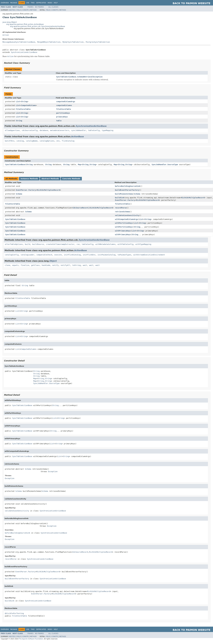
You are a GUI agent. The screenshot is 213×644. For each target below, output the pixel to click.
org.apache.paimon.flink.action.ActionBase (25, 24)
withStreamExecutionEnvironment (149, 255)
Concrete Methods (71, 179)
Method (33, 10)
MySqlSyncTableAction (73, 42)
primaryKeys (62, 117)
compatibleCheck (44, 255)
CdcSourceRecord (80, 208)
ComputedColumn (28, 105)
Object (53, 261)
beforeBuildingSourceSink (128, 186)
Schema (19, 194)
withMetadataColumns (105, 244)
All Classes (53, 7)
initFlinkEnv (89, 255)
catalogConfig (12, 255)
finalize (25, 265)
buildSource (38, 244)
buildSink (120, 198)
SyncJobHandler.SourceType (165, 164)
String (24, 101)
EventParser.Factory (26, 190)
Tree (33, 3)
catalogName (32, 141)
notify (55, 265)
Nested (12, 10)
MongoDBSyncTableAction (49, 42)
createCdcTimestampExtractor (60, 244)
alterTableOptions (14, 244)
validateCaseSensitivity (127, 215)
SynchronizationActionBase (24, 52)
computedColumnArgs (66, 101)
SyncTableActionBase (15, 164)
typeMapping (108, 130)
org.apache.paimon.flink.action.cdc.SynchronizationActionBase (37, 26)
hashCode (46, 265)
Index (50, 3)
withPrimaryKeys (123, 231)
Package (14, 3)
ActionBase (78, 137)
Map (80, 164)
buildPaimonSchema (124, 194)
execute (58, 255)
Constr (25, 10)
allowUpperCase (12, 130)
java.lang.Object (10, 22)
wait (85, 265)
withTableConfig (125, 244)
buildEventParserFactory (127, 190)
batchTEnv (10, 141)
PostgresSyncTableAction (98, 42)
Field (19, 10)
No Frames (39, 7)
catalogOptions (47, 141)
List (18, 101)
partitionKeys (63, 113)
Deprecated (41, 3)
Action (6, 35)
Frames (31, 7)
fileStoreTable (64, 109)
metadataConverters (60, 130)
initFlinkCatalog (72, 255)
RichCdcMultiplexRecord (48, 190)
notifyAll (65, 265)
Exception (53, 471)
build (27, 244)
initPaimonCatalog (106, 255)
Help (56, 3)
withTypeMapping (143, 244)
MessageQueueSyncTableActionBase (19, 42)
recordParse (121, 208)
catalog (20, 141)
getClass (35, 265)
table (59, 121)
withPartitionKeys (124, 223)
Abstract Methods (50, 179)
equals (15, 265)
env (58, 141)
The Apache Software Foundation (31, 639)
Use (28, 3)
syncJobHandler (79, 130)
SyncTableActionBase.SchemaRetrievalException (79, 77)
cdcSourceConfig (30, 130)
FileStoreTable (23, 109)
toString (77, 265)
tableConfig (94, 130)
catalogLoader (27, 255)
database (44, 130)
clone (7, 265)
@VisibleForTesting (14, 613)
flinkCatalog (68, 141)
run (78, 244)
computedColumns (64, 105)
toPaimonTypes (124, 255)
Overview (5, 3)
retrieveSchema (122, 212)
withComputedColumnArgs (126, 219)
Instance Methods (29, 179)
